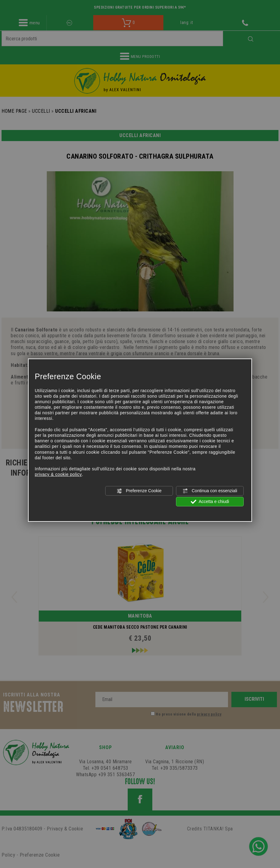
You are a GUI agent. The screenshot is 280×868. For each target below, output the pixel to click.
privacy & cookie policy (58, 474)
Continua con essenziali (210, 491)
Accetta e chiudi (210, 502)
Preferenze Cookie (139, 491)
